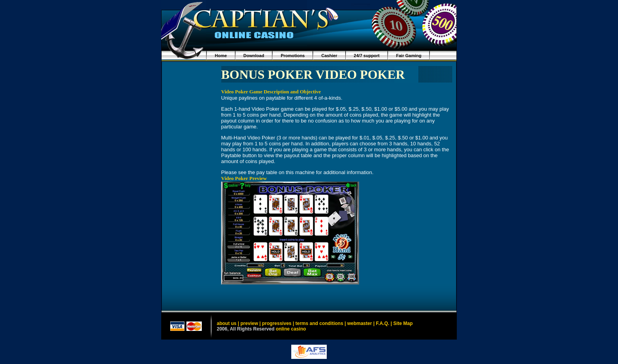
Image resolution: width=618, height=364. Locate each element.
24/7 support (367, 56)
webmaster (360, 323)
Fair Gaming (409, 56)
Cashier (329, 56)
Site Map (403, 323)
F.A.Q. (383, 323)
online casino (291, 329)
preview (249, 323)
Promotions (293, 56)
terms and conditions (319, 323)
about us (227, 323)
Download (254, 56)
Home (221, 56)
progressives (277, 323)
